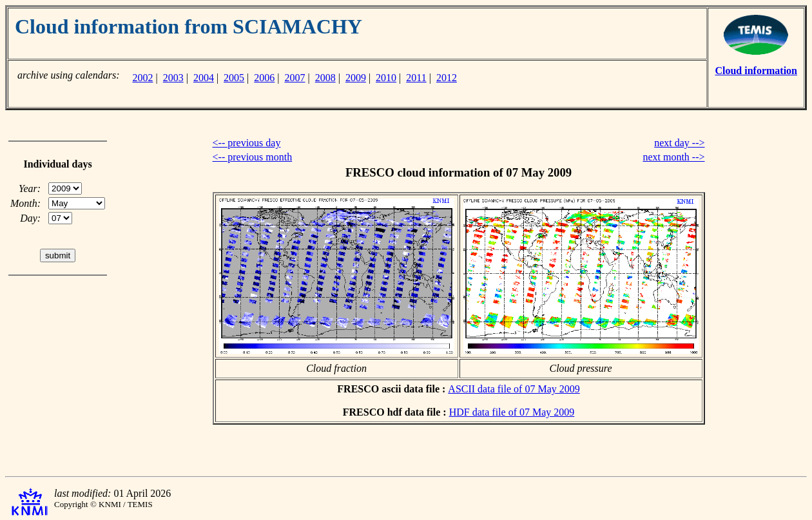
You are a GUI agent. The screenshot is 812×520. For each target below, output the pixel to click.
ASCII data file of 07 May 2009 (514, 389)
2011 (416, 78)
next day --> (679, 143)
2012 (447, 78)
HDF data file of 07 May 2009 (512, 412)
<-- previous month (253, 157)
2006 (264, 78)
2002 (142, 78)
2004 (204, 78)
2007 (295, 78)
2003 (173, 78)
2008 (325, 78)
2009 (356, 78)
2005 (234, 78)
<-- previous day (247, 143)
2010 (386, 78)
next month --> (673, 157)
